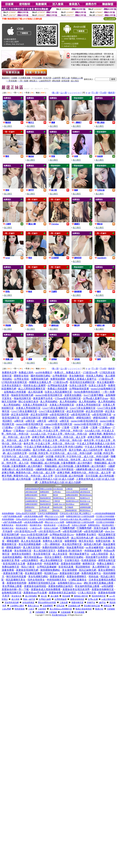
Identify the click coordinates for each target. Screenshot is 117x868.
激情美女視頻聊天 (21, 554)
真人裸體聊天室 (101, 567)
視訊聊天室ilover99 (72, 501)
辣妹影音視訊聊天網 (22, 395)
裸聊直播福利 (14, 547)
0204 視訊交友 (58, 489)
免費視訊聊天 (45, 492)
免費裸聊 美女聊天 (86, 535)
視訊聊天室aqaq (59, 498)
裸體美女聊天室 (107, 560)
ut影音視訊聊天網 (72, 531)
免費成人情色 (26, 373)
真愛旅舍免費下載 (13, 573)
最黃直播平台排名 (43, 398)
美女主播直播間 (105, 382)
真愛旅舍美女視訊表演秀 (76, 589)
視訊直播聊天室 (107, 535)
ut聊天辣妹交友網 (31, 492)
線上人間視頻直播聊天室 (32, 389)
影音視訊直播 (66, 567)
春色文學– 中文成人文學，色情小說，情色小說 (56, 440)
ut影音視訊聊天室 (59, 414)
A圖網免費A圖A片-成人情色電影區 (54, 469)
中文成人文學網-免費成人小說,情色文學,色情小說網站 (53, 447)
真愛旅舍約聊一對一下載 (15, 589)
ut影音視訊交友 (85, 492)
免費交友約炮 (103, 541)
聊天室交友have (85, 510)
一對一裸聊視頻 (51, 544)
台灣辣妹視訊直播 (57, 385)
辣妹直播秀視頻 (75, 547)
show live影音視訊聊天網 (34, 535)
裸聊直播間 (13, 541)
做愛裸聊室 (71, 541)
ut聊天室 (19, 421)
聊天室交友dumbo (86, 495)
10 (89, 93)
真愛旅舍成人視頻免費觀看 (46, 589)
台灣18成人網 (45, 507)
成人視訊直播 (35, 392)
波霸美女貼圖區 (73, 395)
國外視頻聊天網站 (40, 376)
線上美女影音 (60, 554)
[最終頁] (111, 93)
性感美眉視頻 (89, 560)
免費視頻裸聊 (58, 379)
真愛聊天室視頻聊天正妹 (42, 583)
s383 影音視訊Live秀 (25, 531)
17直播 (56, 427)
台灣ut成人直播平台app (96, 398)
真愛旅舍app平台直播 (35, 593)
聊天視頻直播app (33, 557)
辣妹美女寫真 (58, 507)
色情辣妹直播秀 (93, 551)
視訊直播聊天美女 (16, 580)
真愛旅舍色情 (34, 564)
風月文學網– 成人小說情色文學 (50, 450)
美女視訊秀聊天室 (72, 544)
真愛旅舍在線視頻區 (35, 586)
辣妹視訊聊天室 (22, 398)
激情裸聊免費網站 (50, 570)
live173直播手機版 (94, 395)
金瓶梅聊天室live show (70, 583)
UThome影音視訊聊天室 (68, 398)
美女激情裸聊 (69, 570)
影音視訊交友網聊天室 (82, 382)
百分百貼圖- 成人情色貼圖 (69, 476)
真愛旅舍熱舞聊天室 (103, 589)
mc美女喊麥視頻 (95, 547)
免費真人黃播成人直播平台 (82, 379)
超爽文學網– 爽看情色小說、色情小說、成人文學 (59, 437)
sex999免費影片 (44, 373)
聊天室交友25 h (30, 498)
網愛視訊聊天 (50, 418)
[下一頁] (95, 93)
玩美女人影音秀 (78, 385)
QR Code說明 (110, 19)
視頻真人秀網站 (95, 376)
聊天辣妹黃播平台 (79, 554)
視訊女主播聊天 (53, 557)
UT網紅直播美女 (78, 580)
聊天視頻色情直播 (16, 576)
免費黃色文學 (9, 373)
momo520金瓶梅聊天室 (103, 389)
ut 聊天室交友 (71, 498)
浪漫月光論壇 (101, 528)
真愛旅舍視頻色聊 (16, 583)
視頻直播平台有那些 (97, 557)
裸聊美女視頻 (21, 376)
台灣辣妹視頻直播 (79, 389)
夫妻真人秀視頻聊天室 (35, 405)
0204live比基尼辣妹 (72, 492)
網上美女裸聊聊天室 (51, 560)
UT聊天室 (69, 489)
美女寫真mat (70, 504)
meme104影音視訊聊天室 (49, 395)
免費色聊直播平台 (91, 573)
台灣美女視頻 (21, 379)
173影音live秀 (90, 373)
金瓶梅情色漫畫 (85, 507)
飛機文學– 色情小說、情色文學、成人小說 (70, 460)
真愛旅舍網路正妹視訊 (61, 586)
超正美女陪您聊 (75, 411)
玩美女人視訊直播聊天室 (58, 392)
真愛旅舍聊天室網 (69, 573)
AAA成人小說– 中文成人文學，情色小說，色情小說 (55, 431)
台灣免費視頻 (60, 376)
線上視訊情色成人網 (82, 538)
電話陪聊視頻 (83, 567)
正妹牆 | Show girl (59, 504)
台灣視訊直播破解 (47, 567)
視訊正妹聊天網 (88, 570)
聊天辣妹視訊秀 (61, 538)
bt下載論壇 (70, 507)
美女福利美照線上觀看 (87, 586)
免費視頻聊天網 (40, 379)
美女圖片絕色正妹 (59, 615)
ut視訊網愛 (107, 586)
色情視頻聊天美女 (57, 580)
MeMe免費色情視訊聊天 (87, 392)
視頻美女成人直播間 (34, 385)
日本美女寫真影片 (12, 385)
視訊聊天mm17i (45, 501)
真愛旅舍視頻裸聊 (71, 564)
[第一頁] (55, 93)
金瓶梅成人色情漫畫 (15, 392)
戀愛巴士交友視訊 (46, 489)
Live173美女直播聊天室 (55, 408)
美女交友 (56, 510)
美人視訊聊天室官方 (44, 551)
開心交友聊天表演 (28, 402)
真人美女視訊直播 (31, 541)
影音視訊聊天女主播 (14, 564)
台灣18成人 (57, 492)
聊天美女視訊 (86, 541)
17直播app (105, 427)
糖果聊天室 (89, 564)
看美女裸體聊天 (107, 570)
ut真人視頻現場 (99, 554)
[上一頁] (64, 93)
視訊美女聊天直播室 (39, 538)
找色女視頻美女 (36, 580)
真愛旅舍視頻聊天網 (27, 570)
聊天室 (56, 495)
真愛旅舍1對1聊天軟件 (70, 551)
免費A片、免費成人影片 (68, 373)
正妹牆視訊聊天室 (31, 501)
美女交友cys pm (85, 501)
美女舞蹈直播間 (33, 573)
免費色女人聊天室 (52, 541)
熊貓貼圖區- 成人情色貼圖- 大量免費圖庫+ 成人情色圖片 (61, 463)
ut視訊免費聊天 (30, 560)
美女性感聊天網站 (38, 576)
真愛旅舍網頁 (57, 576)
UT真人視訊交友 (87, 593)
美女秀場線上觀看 (12, 586)
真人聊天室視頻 (32, 547)
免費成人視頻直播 (57, 389)
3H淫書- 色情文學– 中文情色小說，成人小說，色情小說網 (60, 453)
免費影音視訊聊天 (31, 495)
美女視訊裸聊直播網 (30, 544)
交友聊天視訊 (72, 560)
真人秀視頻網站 (49, 402)
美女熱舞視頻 (77, 376)
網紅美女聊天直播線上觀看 (99, 583)
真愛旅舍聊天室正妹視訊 (62, 593)
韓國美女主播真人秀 (40, 382)
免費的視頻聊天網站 (53, 547)
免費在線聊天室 (10, 567)
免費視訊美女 (30, 507)
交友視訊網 (84, 489)
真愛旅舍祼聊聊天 (77, 576)
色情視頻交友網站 (74, 557)
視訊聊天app (51, 573)
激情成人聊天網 (92, 544)
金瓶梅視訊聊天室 (12, 593)
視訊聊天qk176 (85, 498)
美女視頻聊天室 (23, 551)
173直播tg (108, 424)
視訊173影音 (28, 567)
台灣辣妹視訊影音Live (62, 535)
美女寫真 (28, 510)
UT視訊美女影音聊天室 (14, 382)
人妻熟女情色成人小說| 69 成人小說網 (53, 479)
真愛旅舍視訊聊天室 (14, 538)
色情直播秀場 (51, 564)
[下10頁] (103, 93)
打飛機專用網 (67, 528)
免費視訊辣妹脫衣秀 (32, 489)
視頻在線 (94, 576)
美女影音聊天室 (42, 554)
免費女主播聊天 (105, 564)
